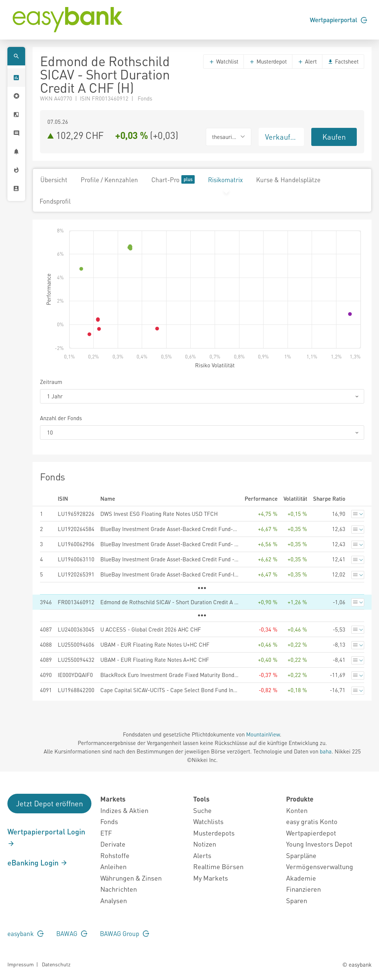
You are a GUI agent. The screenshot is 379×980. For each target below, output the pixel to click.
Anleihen (113, 866)
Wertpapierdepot (311, 833)
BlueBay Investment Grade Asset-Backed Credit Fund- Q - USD (170, 544)
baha (326, 751)
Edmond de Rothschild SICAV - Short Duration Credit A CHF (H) (170, 602)
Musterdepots (214, 833)
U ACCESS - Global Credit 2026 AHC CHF (151, 629)
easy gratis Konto (312, 821)
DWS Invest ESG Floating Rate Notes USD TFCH (159, 514)
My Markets (211, 878)
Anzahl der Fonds (61, 418)
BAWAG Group (125, 933)
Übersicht (54, 180)
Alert (307, 61)
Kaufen (334, 137)
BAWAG (72, 933)
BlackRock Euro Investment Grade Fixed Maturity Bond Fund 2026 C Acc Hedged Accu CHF (170, 675)
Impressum (21, 964)
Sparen (297, 900)
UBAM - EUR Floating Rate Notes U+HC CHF (155, 644)
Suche (202, 810)
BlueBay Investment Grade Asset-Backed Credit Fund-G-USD (170, 529)
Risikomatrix (225, 180)
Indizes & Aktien (124, 810)
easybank (26, 933)
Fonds (109, 821)
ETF (106, 833)
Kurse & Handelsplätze (288, 180)
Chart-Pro (173, 179)
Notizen (205, 844)
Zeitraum (51, 382)
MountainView (263, 734)
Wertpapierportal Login (46, 837)
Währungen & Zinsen (131, 878)
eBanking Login (38, 862)
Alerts (202, 855)
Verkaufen (282, 137)
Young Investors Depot (319, 844)
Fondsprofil (55, 201)
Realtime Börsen (218, 866)
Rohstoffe (115, 855)
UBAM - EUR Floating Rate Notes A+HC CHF (155, 660)
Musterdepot (268, 61)
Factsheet (343, 61)
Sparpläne (301, 855)
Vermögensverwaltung (320, 866)
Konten (297, 810)
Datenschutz (56, 964)
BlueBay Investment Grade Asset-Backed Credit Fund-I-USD (170, 574)
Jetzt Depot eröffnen (49, 803)
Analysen (114, 900)
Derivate (113, 844)
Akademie (301, 878)
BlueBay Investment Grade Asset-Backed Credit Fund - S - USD (170, 559)
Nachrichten (119, 889)
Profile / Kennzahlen (109, 180)
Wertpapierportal (338, 20)
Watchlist (224, 61)
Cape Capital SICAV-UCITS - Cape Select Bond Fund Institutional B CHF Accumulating (170, 690)
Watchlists (208, 821)
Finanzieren (303, 889)
